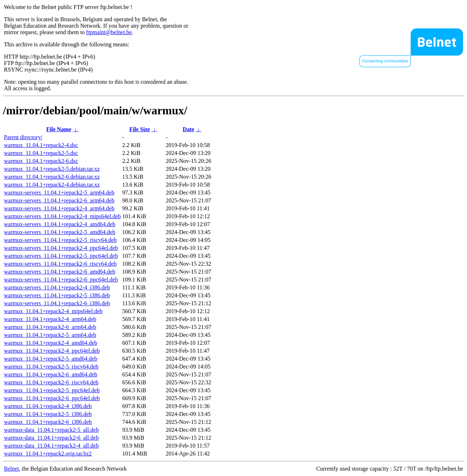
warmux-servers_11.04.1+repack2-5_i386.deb (57, 295)
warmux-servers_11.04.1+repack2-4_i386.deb (57, 287)
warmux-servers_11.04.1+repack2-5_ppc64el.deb (61, 256)
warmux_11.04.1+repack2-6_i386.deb (48, 422)
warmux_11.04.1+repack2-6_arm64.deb (50, 327)
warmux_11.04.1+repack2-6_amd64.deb (50, 374)
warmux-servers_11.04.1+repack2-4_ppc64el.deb (61, 248)
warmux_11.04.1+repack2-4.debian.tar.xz (52, 185)
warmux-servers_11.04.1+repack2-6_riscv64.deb (60, 264)
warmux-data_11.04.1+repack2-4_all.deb (51, 446)
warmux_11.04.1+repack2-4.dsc (41, 145)
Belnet (11, 469)
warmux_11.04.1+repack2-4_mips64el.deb (53, 311)
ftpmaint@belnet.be (109, 32)
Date (189, 129)
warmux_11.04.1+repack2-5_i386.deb (48, 414)
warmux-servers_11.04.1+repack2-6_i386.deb (57, 303)
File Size (140, 129)
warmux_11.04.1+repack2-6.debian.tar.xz (52, 177)
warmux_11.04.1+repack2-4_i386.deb (48, 406)
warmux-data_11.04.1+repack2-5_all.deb (51, 430)
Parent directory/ (23, 137)
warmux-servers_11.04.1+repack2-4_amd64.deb (60, 224)
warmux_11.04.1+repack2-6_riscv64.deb (51, 382)
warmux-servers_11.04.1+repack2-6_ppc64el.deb (61, 280)
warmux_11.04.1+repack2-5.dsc (41, 153)
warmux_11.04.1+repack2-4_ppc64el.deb (52, 351)
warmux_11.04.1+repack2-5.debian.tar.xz (52, 169)
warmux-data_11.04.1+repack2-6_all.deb (51, 438)
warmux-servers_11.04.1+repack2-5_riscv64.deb (60, 240)
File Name (59, 129)
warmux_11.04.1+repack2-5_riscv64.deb (51, 367)
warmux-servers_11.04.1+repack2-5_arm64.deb (59, 193)
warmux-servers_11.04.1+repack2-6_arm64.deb (59, 200)
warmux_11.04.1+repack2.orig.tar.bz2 (48, 454)
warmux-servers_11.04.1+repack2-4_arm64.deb (59, 208)
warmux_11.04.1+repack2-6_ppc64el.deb (52, 398)
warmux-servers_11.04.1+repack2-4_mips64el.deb (62, 216)
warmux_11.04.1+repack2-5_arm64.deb (50, 335)
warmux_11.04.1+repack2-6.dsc (41, 161)
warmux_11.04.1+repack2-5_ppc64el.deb (52, 390)
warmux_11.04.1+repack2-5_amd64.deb (50, 359)
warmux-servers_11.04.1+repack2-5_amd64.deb (60, 232)
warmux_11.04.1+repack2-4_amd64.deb (50, 343)
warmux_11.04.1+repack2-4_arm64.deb (50, 319)
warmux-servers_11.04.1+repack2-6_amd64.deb (60, 272)
